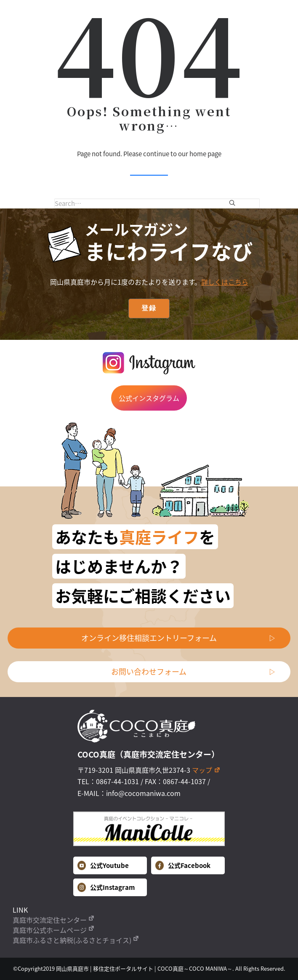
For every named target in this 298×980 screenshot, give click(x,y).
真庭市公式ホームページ (54, 930)
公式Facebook (183, 865)
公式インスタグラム (149, 398)
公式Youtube (103, 865)
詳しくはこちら (225, 282)
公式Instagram (106, 887)
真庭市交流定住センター (54, 920)
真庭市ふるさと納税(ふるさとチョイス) (76, 940)
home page (205, 154)
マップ (206, 770)
